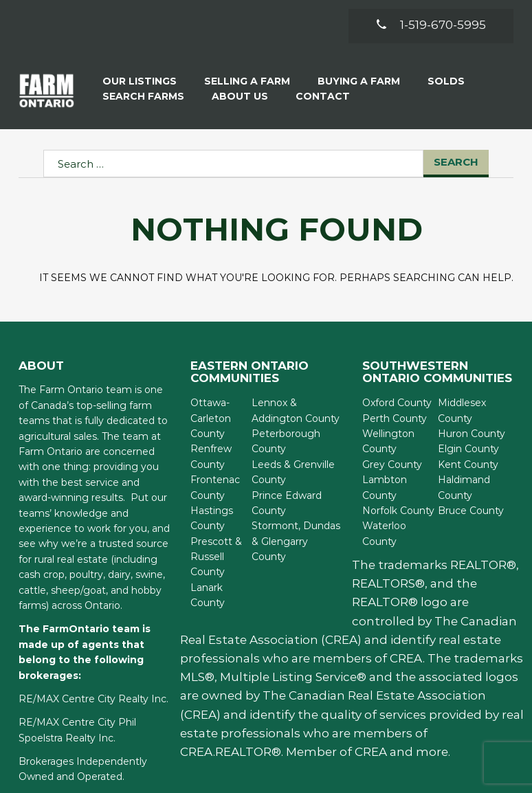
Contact (323, 96)
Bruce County (471, 511)
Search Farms (143, 96)
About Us (240, 96)
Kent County (468, 465)
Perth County (395, 418)
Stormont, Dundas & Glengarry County (296, 541)
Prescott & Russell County (216, 557)
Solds (446, 81)
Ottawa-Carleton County (211, 418)
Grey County (392, 465)
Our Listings (140, 81)
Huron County (472, 434)
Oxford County (397, 403)
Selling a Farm (247, 81)
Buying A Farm (359, 81)
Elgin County (468, 449)
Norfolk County (398, 511)
